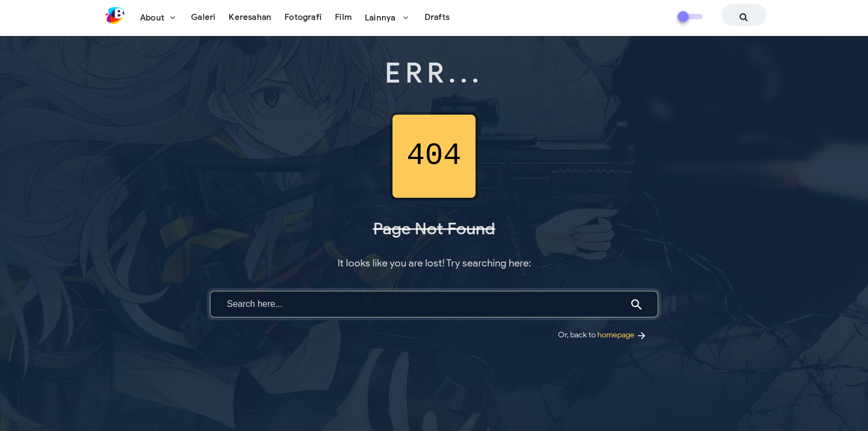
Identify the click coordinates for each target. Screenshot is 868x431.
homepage (622, 335)
